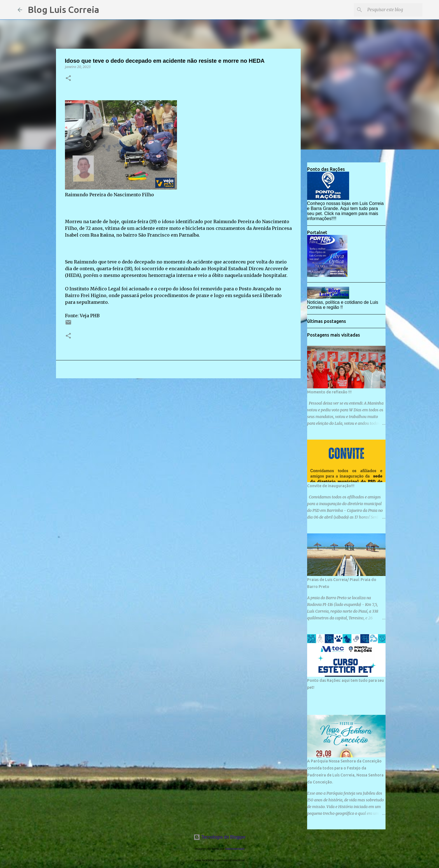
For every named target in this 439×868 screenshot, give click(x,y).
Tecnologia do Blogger (220, 837)
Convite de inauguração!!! (331, 486)
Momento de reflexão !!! (329, 392)
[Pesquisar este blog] (393, 10)
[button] (68, 79)
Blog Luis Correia (63, 10)
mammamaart (235, 849)
